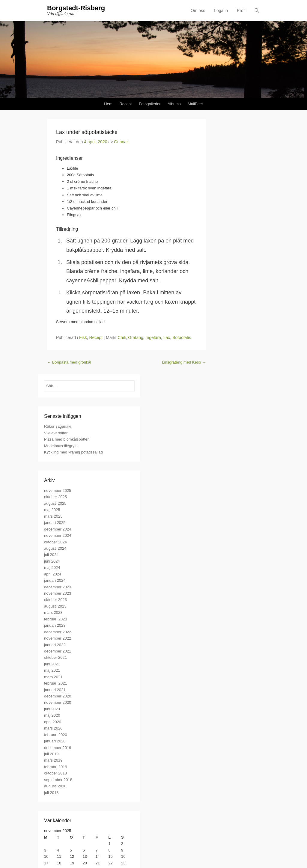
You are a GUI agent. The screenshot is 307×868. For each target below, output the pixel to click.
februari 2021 (56, 683)
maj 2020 (52, 715)
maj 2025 (52, 510)
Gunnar (121, 142)
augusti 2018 (55, 786)
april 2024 (53, 574)
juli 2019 (51, 754)
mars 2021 (53, 677)
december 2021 (58, 651)
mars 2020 (53, 728)
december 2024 (58, 529)
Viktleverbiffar (56, 433)
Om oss (198, 10)
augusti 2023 (55, 606)
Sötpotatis (182, 337)
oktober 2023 (55, 600)
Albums (174, 104)
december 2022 (58, 632)
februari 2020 (56, 735)
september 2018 (58, 780)
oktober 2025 (55, 497)
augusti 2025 (55, 503)
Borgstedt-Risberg (76, 8)
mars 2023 (53, 612)
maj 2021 (52, 670)
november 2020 (58, 702)
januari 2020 (55, 741)
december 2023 (58, 587)
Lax (167, 337)
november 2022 (58, 638)
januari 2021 (55, 690)
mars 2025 (53, 516)
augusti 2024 (55, 548)
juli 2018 (51, 793)
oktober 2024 (55, 542)
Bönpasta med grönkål (69, 362)
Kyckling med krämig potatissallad (73, 452)
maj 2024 (52, 568)
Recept (125, 104)
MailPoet (195, 104)
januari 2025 (55, 523)
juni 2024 (52, 561)
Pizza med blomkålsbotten (67, 439)
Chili (122, 337)
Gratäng (136, 337)
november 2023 (58, 593)
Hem (108, 104)
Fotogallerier (150, 104)
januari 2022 (55, 645)
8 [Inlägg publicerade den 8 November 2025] (109, 850)
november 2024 (58, 535)
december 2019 (58, 748)
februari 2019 (56, 767)
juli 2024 (51, 555)
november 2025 (58, 490)
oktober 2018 (55, 773)
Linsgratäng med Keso (184, 362)
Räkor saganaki (58, 426)
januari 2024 (55, 580)
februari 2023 (56, 619)
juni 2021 (52, 664)
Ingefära (153, 337)
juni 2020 (52, 709)
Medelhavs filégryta (61, 446)
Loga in (221, 10)
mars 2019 (53, 760)
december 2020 (58, 696)
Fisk (83, 337)
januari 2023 (55, 625)
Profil (242, 10)
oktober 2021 (55, 657)
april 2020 (53, 722)
